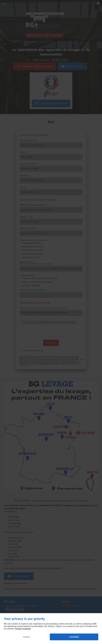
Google (18, 629)
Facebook (26, 629)
